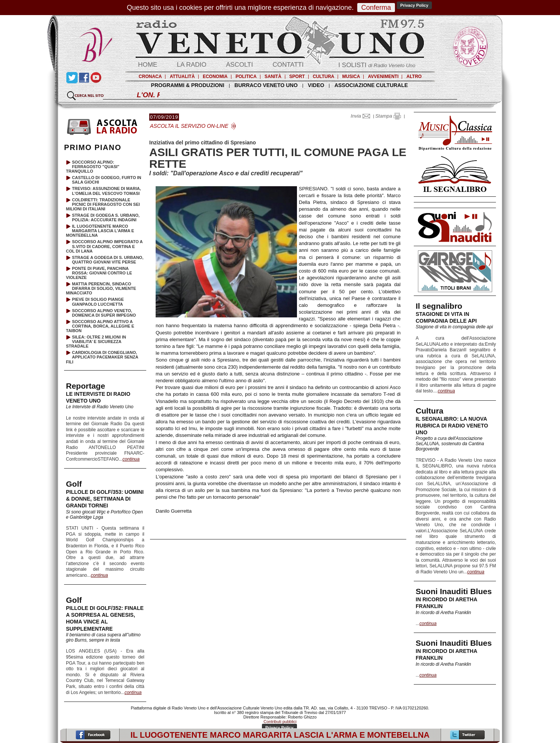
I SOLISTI (377, 65)
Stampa (388, 116)
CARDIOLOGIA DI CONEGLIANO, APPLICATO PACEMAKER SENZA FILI (102, 357)
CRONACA (150, 77)
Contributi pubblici (280, 722)
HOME (148, 65)
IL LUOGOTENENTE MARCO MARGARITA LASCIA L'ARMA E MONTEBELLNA (100, 231)
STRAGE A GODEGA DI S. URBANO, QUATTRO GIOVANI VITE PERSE (108, 260)
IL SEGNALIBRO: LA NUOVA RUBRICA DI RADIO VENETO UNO (452, 426)
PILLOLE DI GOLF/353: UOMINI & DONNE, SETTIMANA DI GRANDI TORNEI (105, 499)
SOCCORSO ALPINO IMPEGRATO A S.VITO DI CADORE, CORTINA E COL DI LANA (104, 246)
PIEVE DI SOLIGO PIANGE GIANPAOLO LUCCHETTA (98, 302)
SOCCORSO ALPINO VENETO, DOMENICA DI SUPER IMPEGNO (104, 313)
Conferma (376, 8)
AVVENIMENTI (383, 77)
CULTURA (324, 77)
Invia (362, 116)
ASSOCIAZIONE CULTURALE (371, 85)
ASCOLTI (239, 65)
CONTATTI (288, 65)
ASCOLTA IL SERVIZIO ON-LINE (189, 126)
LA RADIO (191, 65)
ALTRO (414, 77)
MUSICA (351, 77)
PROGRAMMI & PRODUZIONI (188, 85)
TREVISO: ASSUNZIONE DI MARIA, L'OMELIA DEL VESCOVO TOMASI (106, 191)
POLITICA (246, 77)
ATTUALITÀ (182, 77)
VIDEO (316, 85)
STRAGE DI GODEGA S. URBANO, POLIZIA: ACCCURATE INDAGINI (106, 218)
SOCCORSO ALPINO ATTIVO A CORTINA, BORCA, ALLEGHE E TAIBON (100, 326)
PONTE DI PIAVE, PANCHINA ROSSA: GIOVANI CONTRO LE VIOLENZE (99, 273)
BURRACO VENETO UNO (266, 85)
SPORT (297, 77)
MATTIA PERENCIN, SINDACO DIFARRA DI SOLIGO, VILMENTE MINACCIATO (101, 288)
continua (446, 391)
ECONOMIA (215, 77)
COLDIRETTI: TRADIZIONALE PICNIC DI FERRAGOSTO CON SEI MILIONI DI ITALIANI (103, 204)
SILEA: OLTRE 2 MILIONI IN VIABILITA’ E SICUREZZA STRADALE (96, 342)
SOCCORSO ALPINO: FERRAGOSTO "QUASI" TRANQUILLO (93, 167)
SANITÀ (273, 77)
